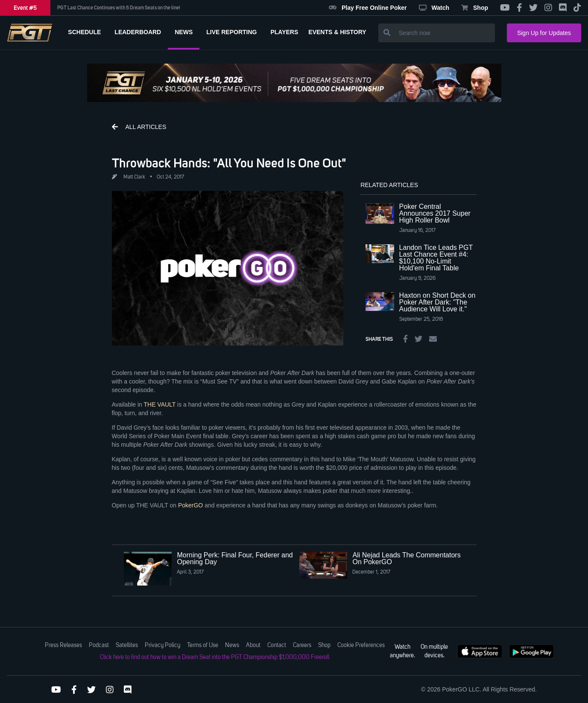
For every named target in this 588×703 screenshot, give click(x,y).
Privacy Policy (162, 645)
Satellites (127, 645)
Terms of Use (203, 645)
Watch (434, 8)
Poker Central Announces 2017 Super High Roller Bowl (435, 213)
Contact (277, 645)
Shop (475, 8)
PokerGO (190, 505)
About (253, 645)
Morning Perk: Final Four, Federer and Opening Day (235, 558)
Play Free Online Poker (368, 8)
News (232, 645)
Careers (302, 645)
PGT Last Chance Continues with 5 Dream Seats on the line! (119, 8)
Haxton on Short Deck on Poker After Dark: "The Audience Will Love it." (437, 302)
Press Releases (63, 645)
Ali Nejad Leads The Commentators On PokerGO (406, 558)
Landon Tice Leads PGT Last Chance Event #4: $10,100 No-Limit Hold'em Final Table (436, 258)
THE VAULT (159, 404)
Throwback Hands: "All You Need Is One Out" (229, 163)
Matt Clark (134, 177)
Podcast (99, 645)
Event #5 (25, 8)
